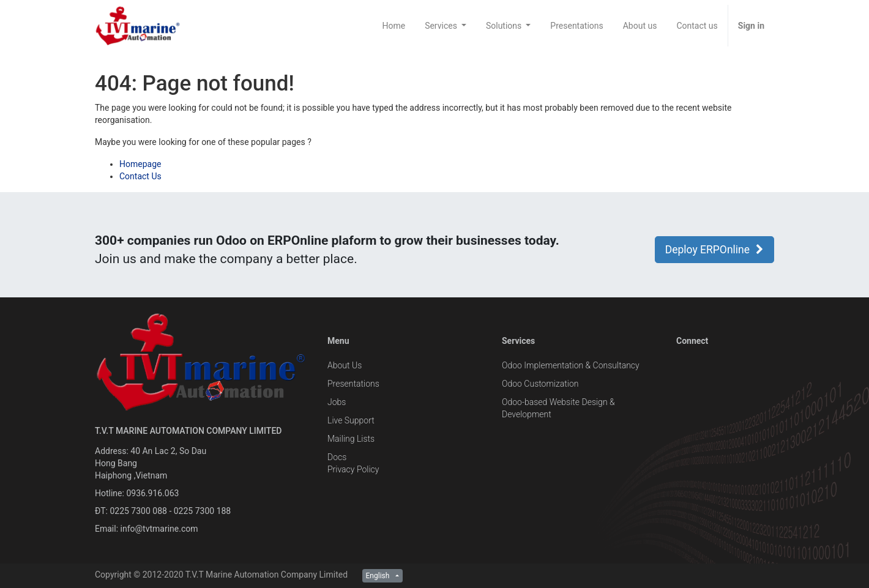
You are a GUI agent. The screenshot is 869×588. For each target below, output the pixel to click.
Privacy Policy (353, 469)
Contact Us (140, 176)
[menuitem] (393, 26)
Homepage (140, 164)
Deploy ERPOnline (714, 250)
